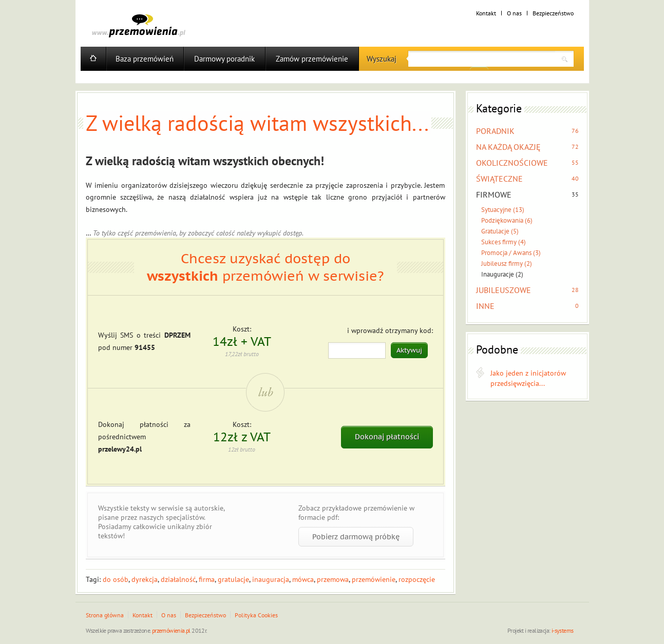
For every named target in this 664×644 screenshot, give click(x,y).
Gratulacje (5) (500, 231)
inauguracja (271, 579)
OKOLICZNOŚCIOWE (512, 163)
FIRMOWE (494, 194)
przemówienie (374, 579)
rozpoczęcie (417, 579)
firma (207, 579)
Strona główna (105, 615)
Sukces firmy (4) (504, 242)
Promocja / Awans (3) (511, 253)
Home (93, 59)
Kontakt (486, 13)
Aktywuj (409, 350)
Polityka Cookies (256, 615)
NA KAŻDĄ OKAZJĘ (508, 147)
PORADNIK (495, 131)
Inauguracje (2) (502, 274)
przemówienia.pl (171, 630)
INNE (485, 306)
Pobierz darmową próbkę (356, 537)
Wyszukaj (382, 59)
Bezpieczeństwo (553, 13)
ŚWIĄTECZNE (499, 179)
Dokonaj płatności (387, 437)
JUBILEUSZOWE (504, 290)
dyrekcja (145, 579)
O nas (514, 13)
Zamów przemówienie (312, 59)
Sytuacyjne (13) (503, 210)
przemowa (333, 579)
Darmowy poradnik (224, 59)
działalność (178, 579)
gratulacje (233, 579)
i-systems (563, 630)
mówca (303, 579)
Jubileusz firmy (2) (507, 264)
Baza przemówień (145, 59)
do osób (116, 579)
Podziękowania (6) (507, 220)
